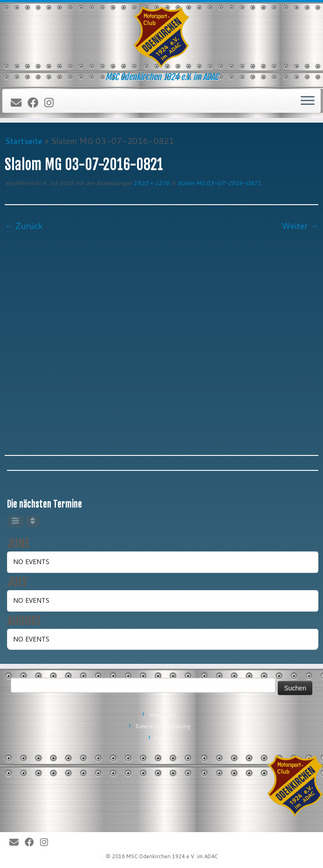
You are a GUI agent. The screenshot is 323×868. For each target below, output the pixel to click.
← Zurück (24, 226)
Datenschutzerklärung (163, 726)
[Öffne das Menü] (308, 101)
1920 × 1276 (151, 183)
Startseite (24, 141)
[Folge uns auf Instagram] (52, 103)
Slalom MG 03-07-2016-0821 (218, 183)
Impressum (163, 715)
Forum (163, 738)
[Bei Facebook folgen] (36, 103)
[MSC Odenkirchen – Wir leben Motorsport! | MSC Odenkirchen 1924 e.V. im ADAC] (161, 37)
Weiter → (300, 226)
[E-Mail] (19, 103)
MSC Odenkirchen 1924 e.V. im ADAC (172, 856)
